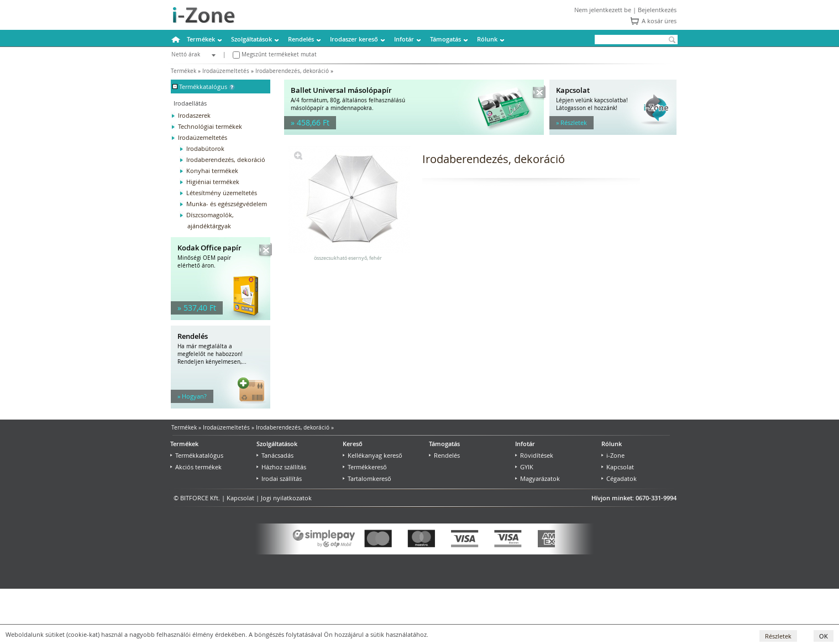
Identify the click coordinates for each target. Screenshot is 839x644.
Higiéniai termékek (213, 182)
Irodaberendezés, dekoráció (292, 71)
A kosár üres (659, 21)
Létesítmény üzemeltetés (222, 193)
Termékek (201, 39)
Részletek (778, 636)
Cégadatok (619, 478)
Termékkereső (365, 467)
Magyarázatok (538, 478)
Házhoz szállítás (281, 467)
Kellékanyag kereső (373, 455)
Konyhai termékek (212, 171)
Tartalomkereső (367, 478)
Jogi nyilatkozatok (286, 498)
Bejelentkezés (657, 10)
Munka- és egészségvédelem (227, 204)
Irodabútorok (205, 148)
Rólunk (487, 39)
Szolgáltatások (251, 39)
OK (824, 636)
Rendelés (301, 39)
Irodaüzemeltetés (226, 71)
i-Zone (613, 455)
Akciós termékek (196, 467)
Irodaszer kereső (354, 39)
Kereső (353, 444)
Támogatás (445, 39)
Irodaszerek (194, 115)
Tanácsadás (275, 455)
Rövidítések (534, 455)
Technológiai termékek (210, 126)
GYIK (524, 467)
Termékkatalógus (197, 455)
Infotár (404, 39)
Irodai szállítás (279, 478)
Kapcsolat (618, 467)
